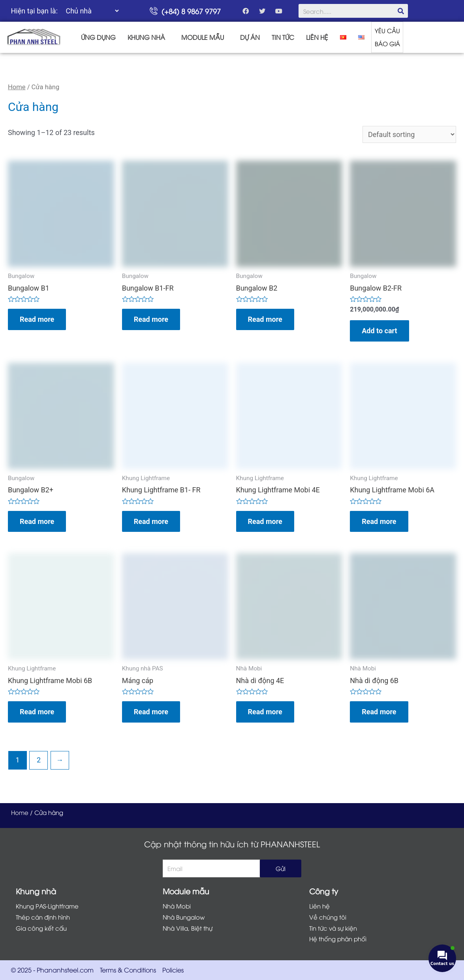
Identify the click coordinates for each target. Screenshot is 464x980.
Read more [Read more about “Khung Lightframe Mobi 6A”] (379, 521)
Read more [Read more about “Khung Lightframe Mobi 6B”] (37, 712)
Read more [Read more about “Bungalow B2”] (265, 319)
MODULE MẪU (203, 37)
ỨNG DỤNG (98, 37)
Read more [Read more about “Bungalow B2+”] (37, 521)
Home (17, 87)
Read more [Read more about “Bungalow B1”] (37, 319)
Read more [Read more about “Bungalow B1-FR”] (151, 319)
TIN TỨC (283, 37)
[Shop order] (409, 134)
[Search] (401, 11)
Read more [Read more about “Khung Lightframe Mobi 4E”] (265, 521)
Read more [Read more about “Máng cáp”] (151, 712)
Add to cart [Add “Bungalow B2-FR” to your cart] (379, 331)
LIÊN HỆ (317, 37)
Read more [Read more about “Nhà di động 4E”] (265, 712)
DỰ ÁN (250, 37)
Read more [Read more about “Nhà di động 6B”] (379, 712)
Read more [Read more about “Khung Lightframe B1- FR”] (151, 521)
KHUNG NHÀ (146, 37)
